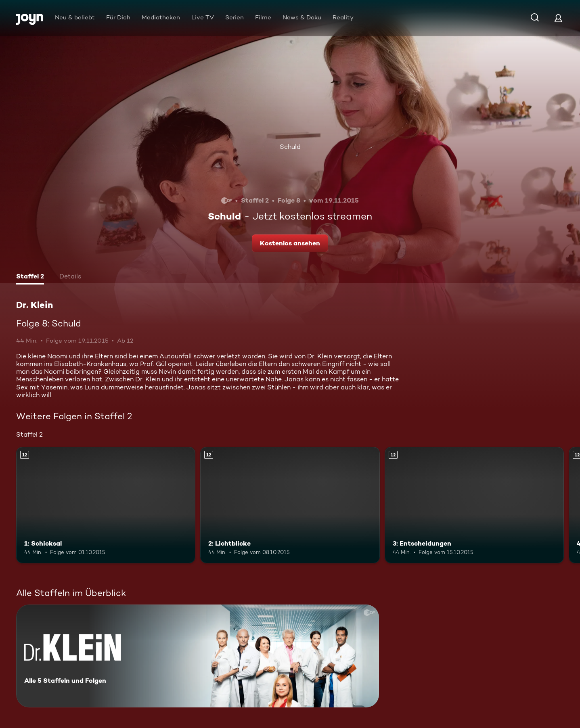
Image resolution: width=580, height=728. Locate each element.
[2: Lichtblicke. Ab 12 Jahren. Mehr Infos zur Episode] (290, 505)
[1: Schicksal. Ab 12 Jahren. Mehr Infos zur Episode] (106, 505)
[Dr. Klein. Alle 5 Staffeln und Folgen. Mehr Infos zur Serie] (198, 656)
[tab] (30, 277)
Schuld (290, 147)
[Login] (558, 18)
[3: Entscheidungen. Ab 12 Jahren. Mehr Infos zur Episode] (474, 505)
